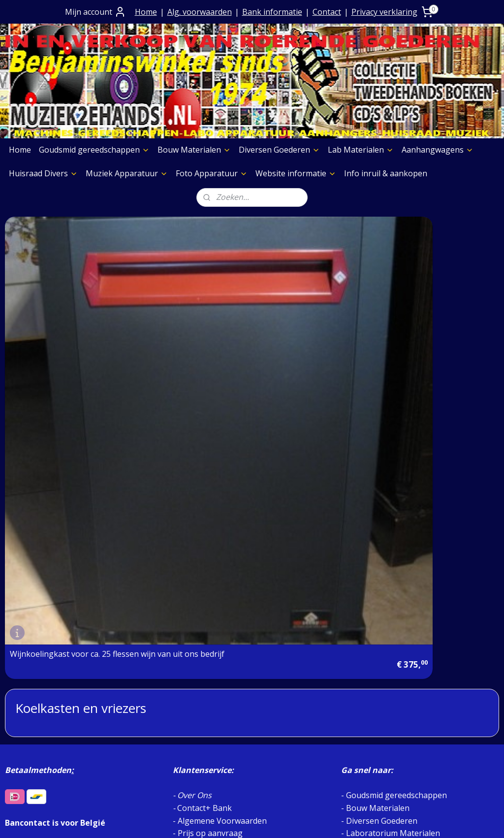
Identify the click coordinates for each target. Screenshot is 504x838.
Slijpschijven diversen (49, 737)
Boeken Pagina (38, 662)
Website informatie (296, 173)
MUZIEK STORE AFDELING (394, 601)
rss (239, 820)
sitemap (219, 820)
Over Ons (194, 526)
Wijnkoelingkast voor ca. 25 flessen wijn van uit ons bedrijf (83, 383)
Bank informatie (272, 12)
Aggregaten (31, 750)
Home (146, 12)
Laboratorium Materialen (393, 563)
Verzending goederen (218, 576)
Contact (327, 12)
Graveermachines (42, 725)
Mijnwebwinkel (363, 820)
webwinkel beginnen (277, 820)
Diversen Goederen (279, 150)
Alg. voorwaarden (200, 12)
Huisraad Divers (43, 173)
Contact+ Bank (205, 538)
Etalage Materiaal (42, 699)
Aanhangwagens (438, 150)
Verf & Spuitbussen (46, 712)
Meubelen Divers (41, 775)
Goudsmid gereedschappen (94, 150)
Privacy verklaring (384, 12)
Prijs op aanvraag (210, 563)
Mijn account (95, 12)
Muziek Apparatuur (127, 173)
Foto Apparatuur (212, 173)
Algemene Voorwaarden (222, 551)
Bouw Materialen (194, 150)
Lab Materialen (361, 150)
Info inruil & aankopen (386, 173)
